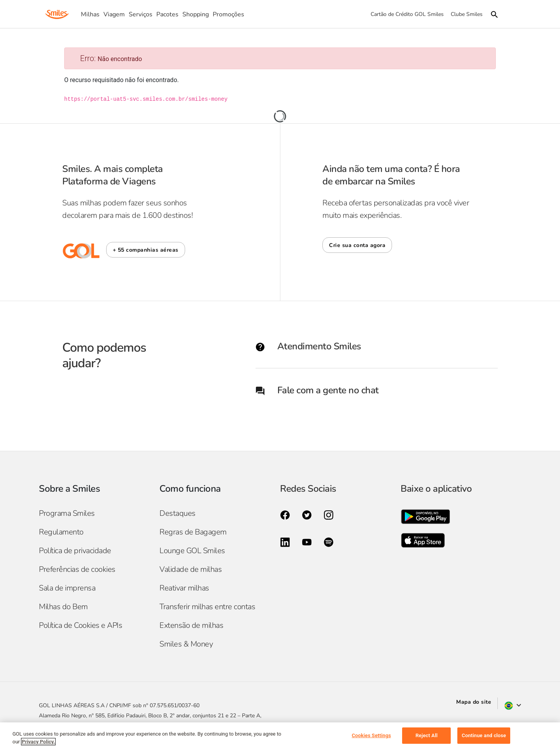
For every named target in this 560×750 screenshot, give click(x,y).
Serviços (141, 14)
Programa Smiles (67, 513)
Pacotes (167, 14)
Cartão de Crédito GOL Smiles (407, 14)
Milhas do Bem (63, 607)
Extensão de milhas (191, 625)
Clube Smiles (467, 14)
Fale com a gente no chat (317, 390)
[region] (280, 736)
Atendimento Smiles (308, 346)
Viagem (114, 14)
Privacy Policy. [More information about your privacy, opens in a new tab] (38, 742)
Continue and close (484, 735)
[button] (146, 250)
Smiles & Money (186, 644)
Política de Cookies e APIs (80, 625)
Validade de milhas (191, 569)
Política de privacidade (75, 551)
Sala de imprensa (67, 588)
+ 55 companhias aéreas (146, 250)
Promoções (228, 14)
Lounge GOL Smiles (192, 551)
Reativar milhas (184, 588)
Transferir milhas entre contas (207, 607)
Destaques (178, 513)
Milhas (90, 14)
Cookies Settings (371, 735)
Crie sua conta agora (357, 245)
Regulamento (61, 532)
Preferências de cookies (77, 569)
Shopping (196, 14)
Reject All (426, 735)
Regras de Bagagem (193, 532)
